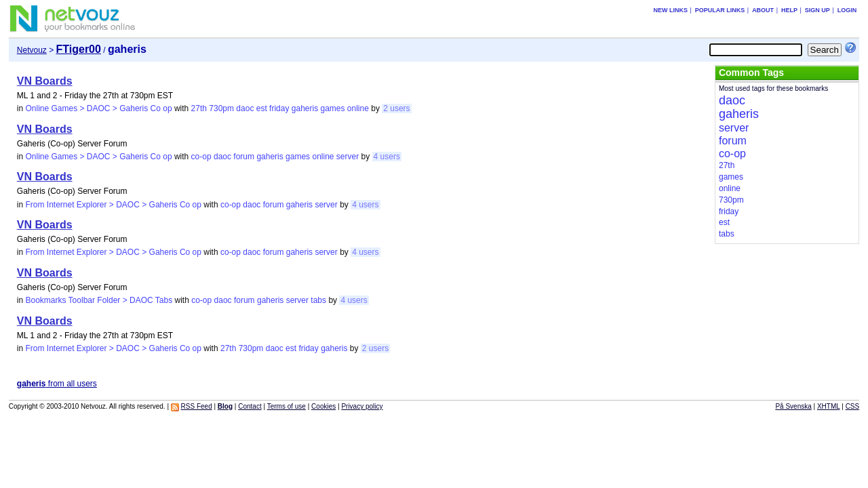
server (348, 157)
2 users (396, 108)
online (358, 108)
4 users (387, 157)
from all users (57, 384)
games (332, 108)
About (763, 10)
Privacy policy (362, 406)
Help (789, 10)
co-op (201, 157)
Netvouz (32, 50)
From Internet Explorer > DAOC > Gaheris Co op (113, 205)
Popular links (720, 10)
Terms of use (287, 406)
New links (670, 10)
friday (279, 108)
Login (847, 10)
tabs (318, 300)
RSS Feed (197, 406)
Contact (250, 406)
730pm (221, 108)
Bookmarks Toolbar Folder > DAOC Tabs (99, 300)
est (262, 108)
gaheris (305, 108)
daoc (245, 108)
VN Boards (45, 81)
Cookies (323, 406)
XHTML (829, 406)
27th (199, 108)
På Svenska (793, 406)
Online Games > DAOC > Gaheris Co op (98, 108)
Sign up (817, 10)
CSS (853, 406)
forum (244, 157)
